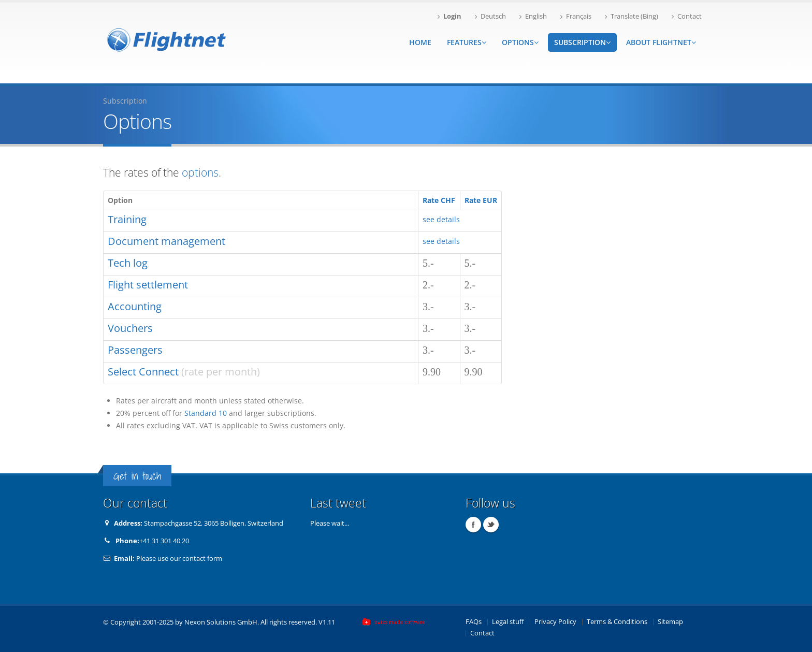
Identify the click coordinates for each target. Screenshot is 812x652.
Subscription (582, 42)
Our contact (135, 503)
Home (420, 42)
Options (520, 42)
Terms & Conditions (617, 622)
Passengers (135, 350)
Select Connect (143, 372)
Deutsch (490, 16)
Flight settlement (148, 285)
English (533, 16)
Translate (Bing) (632, 16)
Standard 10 (206, 413)
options (200, 172)
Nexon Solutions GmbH (221, 622)
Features (467, 42)
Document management (166, 241)
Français (576, 16)
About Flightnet (661, 42)
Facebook (473, 525)
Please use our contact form (179, 559)
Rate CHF (439, 200)
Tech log (128, 263)
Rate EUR (481, 200)
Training (127, 219)
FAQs (474, 622)
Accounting (135, 306)
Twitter (491, 525)
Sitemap (670, 622)
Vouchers (130, 328)
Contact (687, 16)
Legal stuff (508, 622)
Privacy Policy (555, 622)
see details (441, 219)
